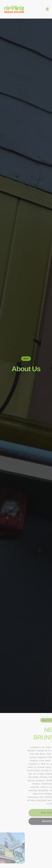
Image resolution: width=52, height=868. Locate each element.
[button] (47, 9)
